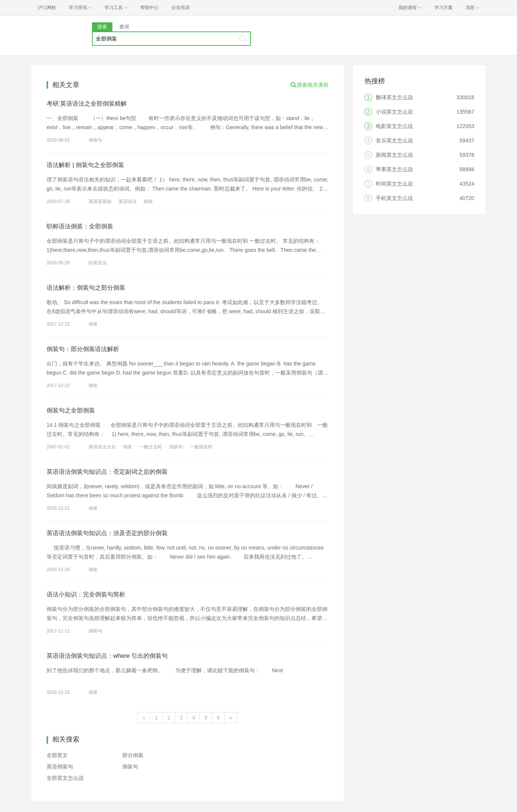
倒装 (148, 201)
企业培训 (181, 8)
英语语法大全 (102, 447)
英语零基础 (100, 201)
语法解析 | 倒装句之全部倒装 (85, 165)
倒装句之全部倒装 (71, 410)
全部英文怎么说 (65, 778)
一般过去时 (151, 447)
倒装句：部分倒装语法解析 (83, 349)
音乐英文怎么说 (394, 141)
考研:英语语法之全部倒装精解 (87, 104)
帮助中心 (149, 8)
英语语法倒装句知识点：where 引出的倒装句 (107, 656)
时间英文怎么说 (394, 184)
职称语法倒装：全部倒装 (80, 226)
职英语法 (98, 263)
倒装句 (95, 140)
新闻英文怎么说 (394, 155)
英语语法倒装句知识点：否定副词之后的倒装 (107, 472)
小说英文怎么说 (394, 112)
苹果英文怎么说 (394, 169)
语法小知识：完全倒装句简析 (86, 594)
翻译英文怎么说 (394, 97)
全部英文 (57, 755)
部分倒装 (133, 755)
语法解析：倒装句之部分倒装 (86, 288)
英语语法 (128, 201)
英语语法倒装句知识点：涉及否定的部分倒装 (107, 533)
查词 (124, 27)
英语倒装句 (60, 767)
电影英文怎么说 (394, 126)
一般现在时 (201, 447)
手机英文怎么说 (394, 198)
